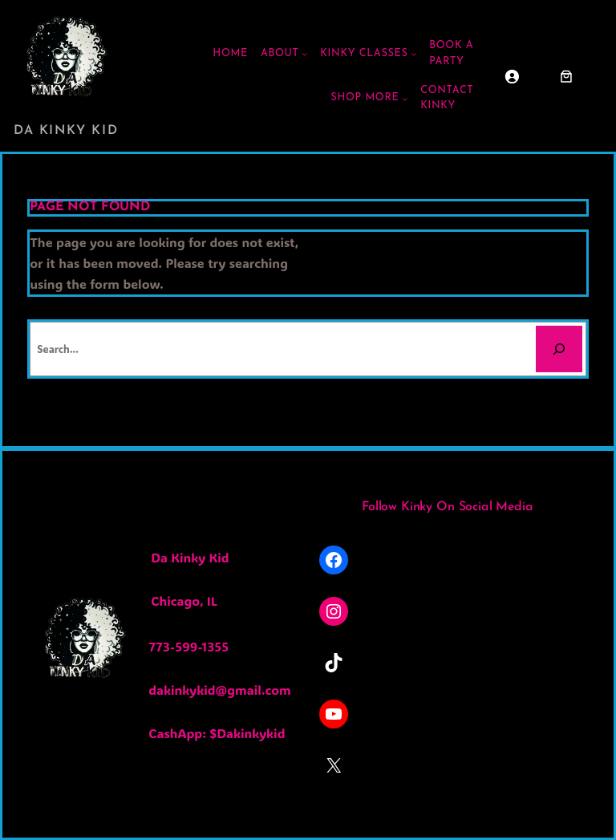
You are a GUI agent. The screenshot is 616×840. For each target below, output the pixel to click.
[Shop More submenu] (405, 99)
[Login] (512, 76)
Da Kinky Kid (66, 131)
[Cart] (566, 76)
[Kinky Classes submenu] (414, 54)
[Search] (559, 349)
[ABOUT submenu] (305, 54)
